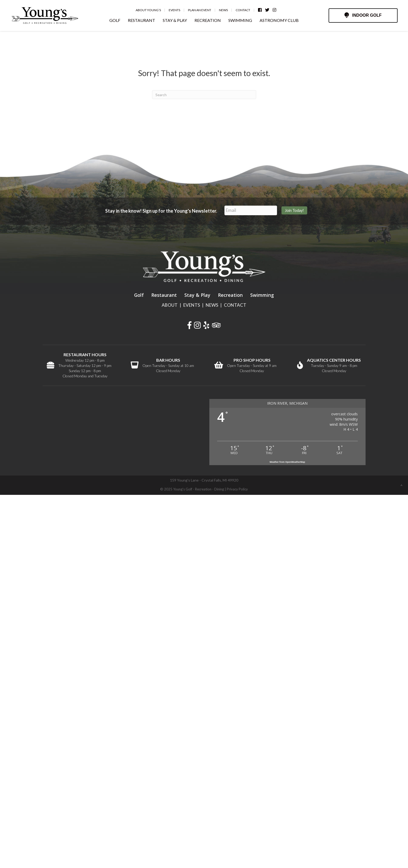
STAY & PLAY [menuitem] (175, 20)
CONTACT (235, 305)
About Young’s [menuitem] (148, 10)
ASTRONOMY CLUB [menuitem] (279, 20)
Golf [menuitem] (139, 295)
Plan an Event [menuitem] (200, 10)
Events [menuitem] (174, 10)
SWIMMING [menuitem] (240, 20)
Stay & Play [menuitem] (197, 295)
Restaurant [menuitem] (164, 295)
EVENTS (192, 305)
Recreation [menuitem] (230, 295)
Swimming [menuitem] (262, 295)
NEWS (212, 305)
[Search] (204, 95)
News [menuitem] (223, 10)
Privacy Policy (237, 489)
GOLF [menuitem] (115, 20)
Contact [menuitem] (243, 10)
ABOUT (170, 305)
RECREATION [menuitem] (208, 20)
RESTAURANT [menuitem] (142, 20)
